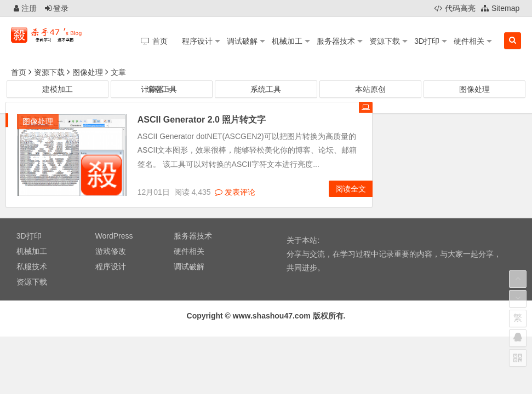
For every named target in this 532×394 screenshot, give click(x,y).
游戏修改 (111, 251)
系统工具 (266, 89)
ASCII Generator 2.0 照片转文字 (202, 120)
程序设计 (197, 41)
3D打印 (427, 41)
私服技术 (32, 266)
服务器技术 (336, 41)
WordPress (114, 236)
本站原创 (370, 89)
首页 (19, 72)
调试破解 (242, 41)
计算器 (152, 89)
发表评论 (235, 192)
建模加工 (58, 89)
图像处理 (88, 72)
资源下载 (385, 41)
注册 (25, 8)
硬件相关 (469, 41)
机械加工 (287, 41)
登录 (57, 8)
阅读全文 (351, 189)
